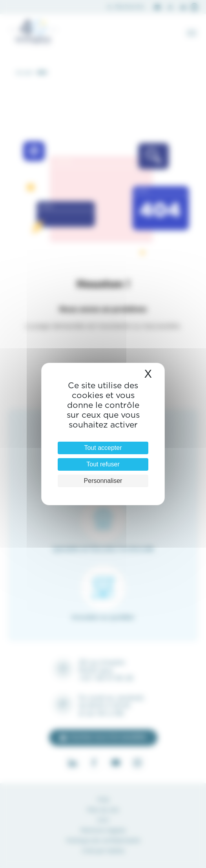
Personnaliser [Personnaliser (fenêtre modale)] (103, 481)
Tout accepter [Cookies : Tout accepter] (103, 448)
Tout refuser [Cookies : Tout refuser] (103, 464)
